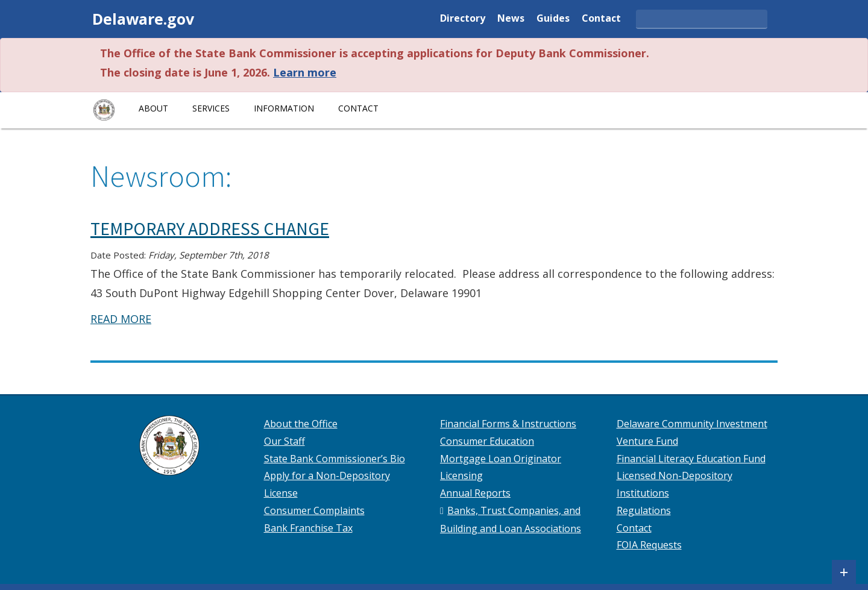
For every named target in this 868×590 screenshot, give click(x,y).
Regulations (644, 510)
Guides (553, 19)
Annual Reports (475, 493)
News (511, 19)
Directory (463, 19)
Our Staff (285, 441)
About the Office (301, 424)
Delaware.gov (143, 19)
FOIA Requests (649, 545)
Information (284, 108)
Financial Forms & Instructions (508, 424)
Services (211, 108)
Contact (601, 19)
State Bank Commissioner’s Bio (335, 459)
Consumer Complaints (314, 510)
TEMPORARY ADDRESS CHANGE (210, 228)
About (153, 108)
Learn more (305, 72)
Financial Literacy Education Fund (691, 459)
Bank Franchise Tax (308, 528)
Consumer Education (487, 441)
